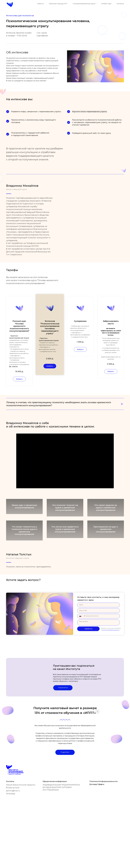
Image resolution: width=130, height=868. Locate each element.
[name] (99, 665)
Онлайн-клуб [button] (106, 4)
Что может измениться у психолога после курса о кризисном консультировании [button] (24, 546)
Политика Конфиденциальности (103, 841)
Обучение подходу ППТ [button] (58, 4)
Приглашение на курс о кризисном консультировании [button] (106, 546)
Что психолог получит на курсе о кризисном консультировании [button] (65, 516)
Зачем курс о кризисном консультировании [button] (24, 516)
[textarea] (99, 683)
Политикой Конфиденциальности (110, 690)
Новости (40, 4)
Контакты (120, 4)
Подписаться (63, 748)
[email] (99, 671)
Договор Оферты (97, 844)
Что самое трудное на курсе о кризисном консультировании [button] (106, 516)
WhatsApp (11, 854)
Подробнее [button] (65, 812)
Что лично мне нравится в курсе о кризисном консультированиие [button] (65, 546)
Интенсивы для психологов (20, 16)
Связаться (88, 689)
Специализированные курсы (84, 4)
